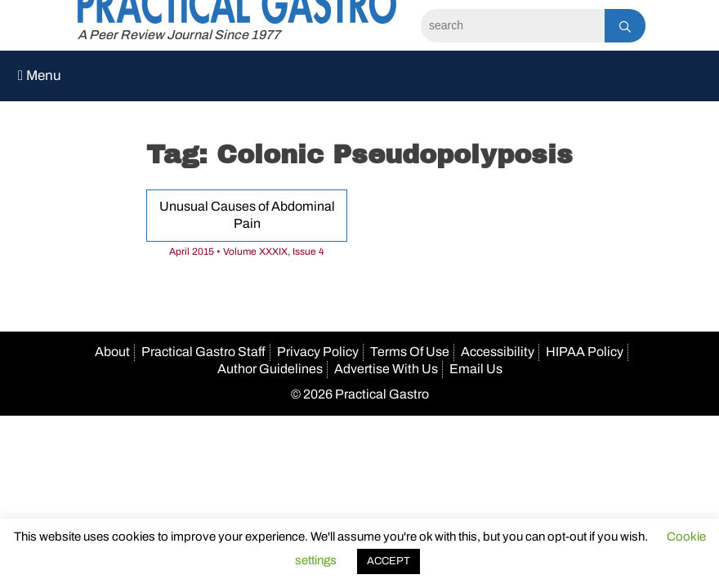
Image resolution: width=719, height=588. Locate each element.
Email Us (476, 369)
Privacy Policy (318, 352)
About (112, 352)
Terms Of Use (410, 352)
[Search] (513, 26)
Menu (40, 76)
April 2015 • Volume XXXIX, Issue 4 (247, 252)
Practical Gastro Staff (203, 352)
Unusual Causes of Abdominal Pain (247, 215)
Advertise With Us (386, 369)
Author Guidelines (270, 369)
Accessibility (498, 352)
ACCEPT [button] (389, 561)
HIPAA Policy (585, 352)
